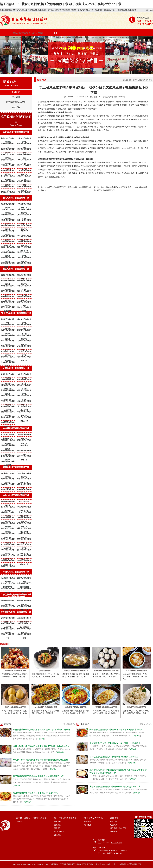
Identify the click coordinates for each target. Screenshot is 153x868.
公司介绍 (19, 822)
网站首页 (8, 42)
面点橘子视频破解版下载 (8, 144)
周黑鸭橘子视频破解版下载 (8, 479)
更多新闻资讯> (69, 724)
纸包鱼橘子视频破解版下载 (8, 456)
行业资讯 (16, 97)
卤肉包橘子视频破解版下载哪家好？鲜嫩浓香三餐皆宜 (114, 757)
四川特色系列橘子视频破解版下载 (16, 313)
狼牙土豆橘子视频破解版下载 (8, 507)
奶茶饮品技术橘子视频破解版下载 (8, 584)
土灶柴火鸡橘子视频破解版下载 (8, 418)
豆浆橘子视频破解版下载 (8, 187)
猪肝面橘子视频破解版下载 (8, 258)
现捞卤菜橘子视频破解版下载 (24, 474)
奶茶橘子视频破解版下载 (24, 578)
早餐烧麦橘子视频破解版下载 (8, 139)
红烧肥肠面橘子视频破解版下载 (8, 242)
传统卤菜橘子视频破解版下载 (8, 474)
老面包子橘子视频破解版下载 (24, 187)
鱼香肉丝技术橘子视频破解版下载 (24, 619)
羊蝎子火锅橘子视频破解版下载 (24, 418)
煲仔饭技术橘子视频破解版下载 (24, 550)
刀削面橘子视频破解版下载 (8, 226)
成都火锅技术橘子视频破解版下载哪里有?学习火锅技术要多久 (41, 746)
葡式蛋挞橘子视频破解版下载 (24, 601)
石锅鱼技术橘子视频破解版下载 (8, 561)
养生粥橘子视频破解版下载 (24, 166)
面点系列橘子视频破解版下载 (16, 269)
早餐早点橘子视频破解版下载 (16, 132)
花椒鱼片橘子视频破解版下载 (24, 341)
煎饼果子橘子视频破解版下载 (8, 155)
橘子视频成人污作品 (101, 42)
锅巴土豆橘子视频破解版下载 (8, 523)
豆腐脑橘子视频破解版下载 (24, 176)
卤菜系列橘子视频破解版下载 (16, 467)
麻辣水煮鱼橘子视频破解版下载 (8, 385)
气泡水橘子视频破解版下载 (8, 589)
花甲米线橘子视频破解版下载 (24, 534)
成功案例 (123, 42)
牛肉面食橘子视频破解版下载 (24, 204)
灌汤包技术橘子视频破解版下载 (8, 308)
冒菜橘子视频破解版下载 (8, 320)
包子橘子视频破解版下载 (58, 38)
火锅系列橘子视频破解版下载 (16, 368)
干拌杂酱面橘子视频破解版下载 (24, 237)
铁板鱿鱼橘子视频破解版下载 (8, 451)
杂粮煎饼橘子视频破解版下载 (8, 171)
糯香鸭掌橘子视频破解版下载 (8, 357)
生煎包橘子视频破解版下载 (24, 139)
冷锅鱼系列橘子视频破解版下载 (8, 396)
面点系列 (58, 828)
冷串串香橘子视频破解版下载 (8, 380)
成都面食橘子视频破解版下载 (8, 215)
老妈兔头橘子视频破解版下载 (8, 540)
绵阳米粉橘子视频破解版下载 (24, 226)
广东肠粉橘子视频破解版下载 (24, 523)
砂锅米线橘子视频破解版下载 (8, 166)
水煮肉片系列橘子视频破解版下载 (24, 624)
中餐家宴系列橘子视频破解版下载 (16, 612)
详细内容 (40, 739)
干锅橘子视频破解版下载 (24, 325)
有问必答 (16, 107)
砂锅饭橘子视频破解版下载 (24, 320)
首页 (135, 80)
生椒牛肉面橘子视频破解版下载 (8, 264)
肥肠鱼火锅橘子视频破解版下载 (8, 423)
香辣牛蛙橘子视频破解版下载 (24, 357)
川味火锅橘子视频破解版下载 (24, 402)
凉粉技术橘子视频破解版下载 (24, 518)
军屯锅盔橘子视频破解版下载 (8, 297)
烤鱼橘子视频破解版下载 (111, 38)
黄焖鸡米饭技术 (24, 501)
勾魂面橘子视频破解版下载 (8, 231)
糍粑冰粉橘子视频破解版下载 (8, 518)
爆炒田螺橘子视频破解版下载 (24, 440)
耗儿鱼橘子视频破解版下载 (24, 380)
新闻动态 (141, 80)
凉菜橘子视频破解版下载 (8, 490)
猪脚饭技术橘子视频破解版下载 (24, 561)
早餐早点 (58, 822)
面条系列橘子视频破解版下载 (16, 198)
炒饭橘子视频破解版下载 (24, 635)
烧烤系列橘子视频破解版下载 (16, 428)
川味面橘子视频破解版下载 (8, 221)
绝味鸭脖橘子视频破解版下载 (8, 513)
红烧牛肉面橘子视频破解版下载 (24, 247)
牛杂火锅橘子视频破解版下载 (24, 412)
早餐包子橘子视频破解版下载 (8, 160)
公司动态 (16, 92)
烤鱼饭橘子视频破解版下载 (8, 363)
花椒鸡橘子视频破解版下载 (8, 347)
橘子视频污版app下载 (62, 48)
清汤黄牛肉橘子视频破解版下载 (8, 407)
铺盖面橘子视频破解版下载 (8, 237)
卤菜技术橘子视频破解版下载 (24, 485)
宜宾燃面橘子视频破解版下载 (24, 210)
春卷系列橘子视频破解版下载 (8, 286)
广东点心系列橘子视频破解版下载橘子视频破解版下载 (16, 596)
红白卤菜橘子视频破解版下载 (8, 485)
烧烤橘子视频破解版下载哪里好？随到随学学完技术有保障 (116, 730)
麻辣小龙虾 (24, 445)
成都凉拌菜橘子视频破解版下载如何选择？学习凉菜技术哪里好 (42, 730)
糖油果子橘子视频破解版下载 (24, 297)
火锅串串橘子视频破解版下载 (8, 402)
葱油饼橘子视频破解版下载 (24, 308)
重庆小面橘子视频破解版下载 (130, 38)
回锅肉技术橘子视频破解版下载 (8, 619)
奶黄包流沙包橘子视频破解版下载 (8, 607)
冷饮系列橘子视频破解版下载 (16, 572)
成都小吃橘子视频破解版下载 (8, 529)
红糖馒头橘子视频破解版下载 (8, 192)
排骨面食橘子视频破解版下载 (24, 258)
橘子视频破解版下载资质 (16, 48)
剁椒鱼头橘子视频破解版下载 (24, 347)
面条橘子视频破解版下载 (40, 38)
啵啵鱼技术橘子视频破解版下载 (24, 529)
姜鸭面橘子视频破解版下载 (8, 253)
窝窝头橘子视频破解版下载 (8, 182)
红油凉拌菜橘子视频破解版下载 (24, 479)
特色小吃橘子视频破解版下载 (21, 38)
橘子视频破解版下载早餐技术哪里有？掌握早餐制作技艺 (39, 776)
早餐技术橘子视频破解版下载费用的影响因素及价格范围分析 (41, 760)
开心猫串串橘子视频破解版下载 (8, 534)
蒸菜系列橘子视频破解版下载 (8, 629)
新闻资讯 (40, 48)
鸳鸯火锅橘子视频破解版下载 (8, 375)
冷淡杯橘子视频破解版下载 (24, 330)
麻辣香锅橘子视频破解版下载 (8, 325)
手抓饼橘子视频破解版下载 (8, 302)
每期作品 (88, 825)
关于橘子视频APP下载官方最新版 (36, 42)
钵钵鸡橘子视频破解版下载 (8, 550)
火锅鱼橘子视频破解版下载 (8, 391)
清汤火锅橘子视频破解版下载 (8, 412)
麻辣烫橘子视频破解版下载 (24, 396)
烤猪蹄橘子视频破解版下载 (8, 336)
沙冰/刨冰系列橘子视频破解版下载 (24, 584)
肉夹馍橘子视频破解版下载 (8, 281)
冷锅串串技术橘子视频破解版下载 (8, 556)
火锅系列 (58, 835)
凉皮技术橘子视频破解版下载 (8, 566)
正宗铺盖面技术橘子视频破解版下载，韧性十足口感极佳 (115, 743)
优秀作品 (88, 822)
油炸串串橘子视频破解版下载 (24, 456)
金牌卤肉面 (24, 231)
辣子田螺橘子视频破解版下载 (24, 336)
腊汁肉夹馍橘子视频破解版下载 (24, 556)
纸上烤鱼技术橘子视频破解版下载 (8, 435)
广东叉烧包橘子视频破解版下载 (24, 607)
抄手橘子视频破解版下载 (24, 150)
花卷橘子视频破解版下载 (24, 182)
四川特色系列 (59, 832)
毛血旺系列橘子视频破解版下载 (8, 624)
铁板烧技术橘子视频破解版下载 (8, 462)
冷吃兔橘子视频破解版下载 (8, 502)
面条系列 (58, 825)
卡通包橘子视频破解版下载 (24, 192)
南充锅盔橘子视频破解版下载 (24, 281)
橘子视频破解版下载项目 (72, 42)
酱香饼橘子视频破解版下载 (24, 292)
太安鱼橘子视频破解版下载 (24, 352)
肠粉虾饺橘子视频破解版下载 (8, 601)
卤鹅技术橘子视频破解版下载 (24, 490)
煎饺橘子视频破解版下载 (24, 302)
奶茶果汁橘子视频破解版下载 (8, 578)
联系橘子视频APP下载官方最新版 (96, 48)
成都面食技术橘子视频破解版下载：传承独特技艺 (35, 793)
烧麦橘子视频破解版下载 (8, 276)
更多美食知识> (146, 724)
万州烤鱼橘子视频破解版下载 (24, 435)
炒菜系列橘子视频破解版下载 (24, 629)
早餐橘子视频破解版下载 (24, 155)
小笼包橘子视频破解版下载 (24, 160)
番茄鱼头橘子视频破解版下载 (8, 352)
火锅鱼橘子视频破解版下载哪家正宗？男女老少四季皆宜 (115, 787)
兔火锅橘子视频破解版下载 (24, 375)
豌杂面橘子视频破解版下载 (8, 204)
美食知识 (85, 724)
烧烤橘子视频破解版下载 (75, 38)
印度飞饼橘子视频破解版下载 (24, 540)
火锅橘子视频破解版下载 (93, 38)
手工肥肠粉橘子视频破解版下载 (8, 545)
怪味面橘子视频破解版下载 (24, 253)
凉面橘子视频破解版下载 (8, 247)
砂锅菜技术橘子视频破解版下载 (24, 507)
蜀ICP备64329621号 (103, 864)
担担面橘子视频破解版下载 (24, 215)
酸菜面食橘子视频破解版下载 (24, 264)
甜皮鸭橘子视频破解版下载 (8, 330)
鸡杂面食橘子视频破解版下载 (8, 210)
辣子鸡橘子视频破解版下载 (8, 341)
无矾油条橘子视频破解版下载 (24, 171)
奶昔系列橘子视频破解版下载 (24, 589)
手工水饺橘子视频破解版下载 (8, 176)
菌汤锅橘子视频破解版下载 (24, 391)
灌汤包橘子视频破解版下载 (8, 150)
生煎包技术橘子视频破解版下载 (24, 513)
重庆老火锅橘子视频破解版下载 (24, 407)
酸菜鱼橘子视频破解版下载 (24, 385)
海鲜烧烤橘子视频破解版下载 (8, 440)
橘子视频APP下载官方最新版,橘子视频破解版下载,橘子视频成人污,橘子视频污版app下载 (61, 4)
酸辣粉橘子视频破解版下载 (24, 545)
